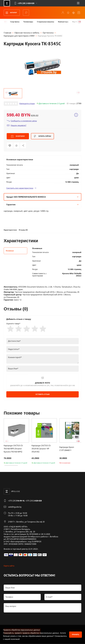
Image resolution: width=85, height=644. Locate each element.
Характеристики (10, 230)
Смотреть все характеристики (21, 188)
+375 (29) (16, 501)
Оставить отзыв (42, 395)
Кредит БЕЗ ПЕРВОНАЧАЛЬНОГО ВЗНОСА (42, 197)
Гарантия (42, 204)
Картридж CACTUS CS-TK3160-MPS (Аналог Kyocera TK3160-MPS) (13, 449)
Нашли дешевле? (17, 125)
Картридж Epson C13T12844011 (67, 449)
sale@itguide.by (15, 507)
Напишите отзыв (27, 103)
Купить (42, 136)
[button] (7, 92)
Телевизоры (28, 22)
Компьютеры (63, 22)
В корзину (18, 136)
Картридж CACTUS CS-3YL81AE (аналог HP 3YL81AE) (41, 449)
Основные (10, 251)
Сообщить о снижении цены (22, 121)
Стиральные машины (46, 22)
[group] (42, 67)
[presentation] (23, 621)
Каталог (11, 12)
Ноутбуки (76, 22)
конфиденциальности (29, 639)
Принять (76, 634)
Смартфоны (15, 22)
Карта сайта (9, 566)
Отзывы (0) (23, 230)
